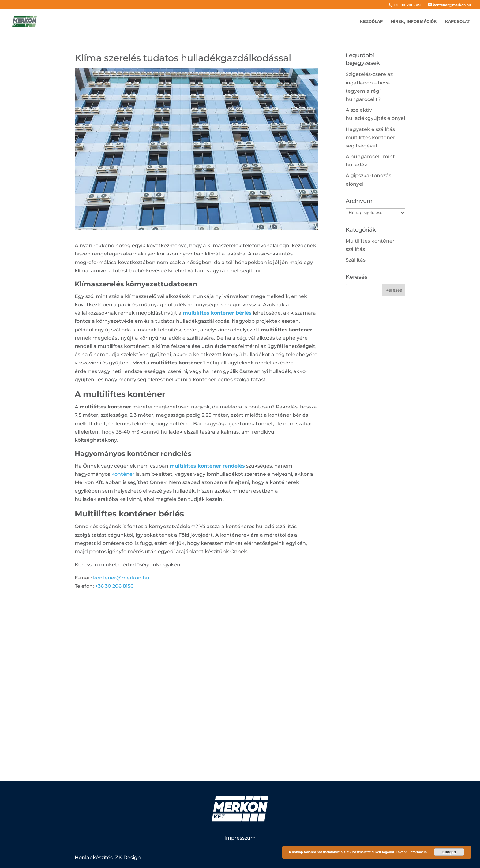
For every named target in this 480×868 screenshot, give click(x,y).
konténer (123, 474)
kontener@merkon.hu (121, 578)
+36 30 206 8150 (408, 5)
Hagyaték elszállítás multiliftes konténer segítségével (370, 138)
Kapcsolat (458, 22)
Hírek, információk (414, 22)
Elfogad (449, 852)
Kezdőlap (371, 22)
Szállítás (356, 260)
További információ (411, 852)
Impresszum (240, 838)
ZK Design (128, 857)
